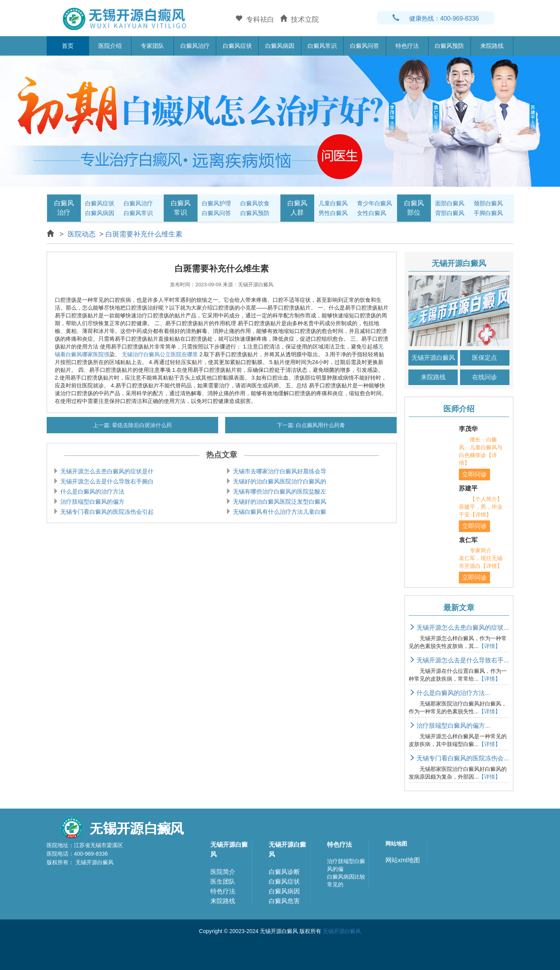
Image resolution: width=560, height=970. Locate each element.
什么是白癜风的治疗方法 (92, 491)
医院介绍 (110, 46)
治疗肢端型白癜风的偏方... (450, 726)
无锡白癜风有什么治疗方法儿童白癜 (279, 512)
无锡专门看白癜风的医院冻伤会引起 (106, 512)
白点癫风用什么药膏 (320, 425)
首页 (68, 46)
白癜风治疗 (195, 46)
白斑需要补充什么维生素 (144, 234)
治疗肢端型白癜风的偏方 (92, 502)
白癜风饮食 (255, 203)
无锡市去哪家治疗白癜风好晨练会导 (279, 471)
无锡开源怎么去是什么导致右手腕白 (106, 481)
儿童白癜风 (333, 203)
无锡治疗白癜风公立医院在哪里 (160, 354)
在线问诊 (485, 377)
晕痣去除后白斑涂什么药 (142, 425)
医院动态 (82, 234)
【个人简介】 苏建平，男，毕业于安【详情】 (486, 507)
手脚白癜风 (488, 213)
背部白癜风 (450, 213)
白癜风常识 (322, 46)
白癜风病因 (280, 46)
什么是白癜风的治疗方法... (450, 693)
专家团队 (152, 46)
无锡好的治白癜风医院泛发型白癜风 (279, 502)
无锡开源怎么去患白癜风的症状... (459, 628)
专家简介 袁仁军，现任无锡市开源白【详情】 (481, 558)
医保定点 (485, 358)
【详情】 (490, 646)
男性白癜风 (333, 213)
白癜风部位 (414, 208)
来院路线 (492, 46)
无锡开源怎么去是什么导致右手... (459, 660)
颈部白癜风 (488, 203)
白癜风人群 (297, 208)
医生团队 (223, 882)
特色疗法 (407, 46)
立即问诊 (474, 474)
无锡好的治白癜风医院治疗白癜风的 (279, 481)
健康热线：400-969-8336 (436, 18)
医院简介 (223, 872)
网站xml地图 (403, 860)
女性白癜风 (372, 213)
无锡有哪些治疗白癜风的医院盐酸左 (279, 491)
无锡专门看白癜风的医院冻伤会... (459, 758)
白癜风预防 (449, 46)
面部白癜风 (450, 203)
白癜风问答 (365, 46)
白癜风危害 (284, 901)
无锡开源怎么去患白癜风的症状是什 (106, 471)
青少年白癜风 (374, 203)
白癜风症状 (237, 46)
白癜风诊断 (284, 872)
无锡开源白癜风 (433, 358)
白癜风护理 (216, 203)
